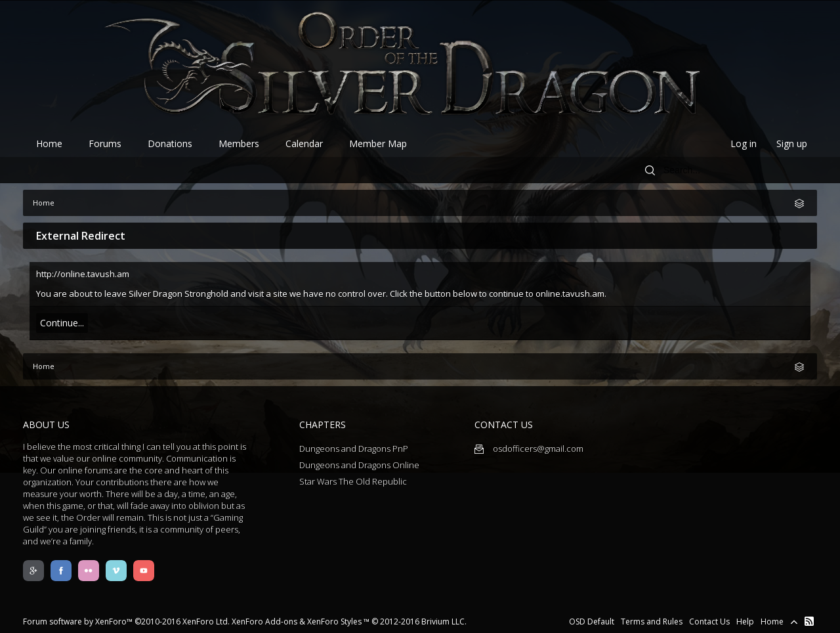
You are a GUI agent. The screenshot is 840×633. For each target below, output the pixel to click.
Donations (170, 143)
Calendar (304, 143)
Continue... (62, 323)
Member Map (378, 143)
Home (49, 143)
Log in (744, 143)
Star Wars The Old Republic (353, 481)
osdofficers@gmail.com (529, 448)
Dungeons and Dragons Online (359, 465)
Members (239, 143)
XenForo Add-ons (264, 622)
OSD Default (592, 622)
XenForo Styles (334, 622)
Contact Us (709, 622)
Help (745, 622)
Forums (105, 143)
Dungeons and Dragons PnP (354, 448)
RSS (809, 621)
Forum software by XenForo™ (126, 622)
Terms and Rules (652, 622)
